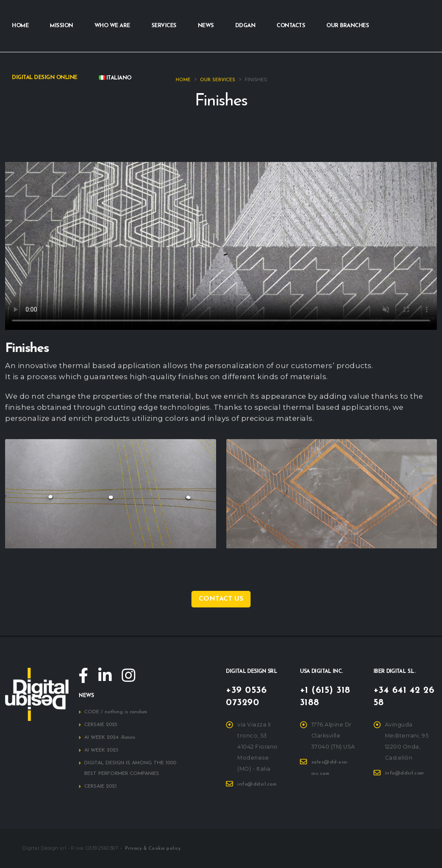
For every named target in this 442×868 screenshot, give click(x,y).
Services (164, 26)
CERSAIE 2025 (102, 725)
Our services (218, 80)
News (206, 26)
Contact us (221, 599)
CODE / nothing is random (118, 712)
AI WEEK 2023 (103, 751)
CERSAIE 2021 (101, 787)
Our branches (348, 26)
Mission (61, 26)
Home (20, 26)
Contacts (291, 26)
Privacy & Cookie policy (154, 849)
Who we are (112, 26)
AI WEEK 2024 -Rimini (111, 738)
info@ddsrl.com (259, 784)
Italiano (115, 78)
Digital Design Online (45, 78)
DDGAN (245, 26)
